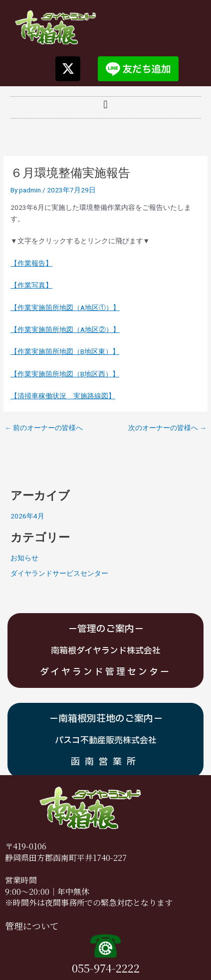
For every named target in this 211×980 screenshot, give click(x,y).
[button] (105, 105)
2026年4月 (27, 516)
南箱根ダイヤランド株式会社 (106, 651)
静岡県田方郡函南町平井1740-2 (61, 858)
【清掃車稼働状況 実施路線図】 (63, 396)
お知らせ (24, 558)
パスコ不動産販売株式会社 (106, 740)
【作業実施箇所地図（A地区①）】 (65, 308)
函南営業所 (106, 762)
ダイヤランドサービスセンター (59, 573)
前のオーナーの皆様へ (44, 428)
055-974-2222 (106, 968)
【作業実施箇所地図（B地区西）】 (65, 374)
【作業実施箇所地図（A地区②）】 (65, 329)
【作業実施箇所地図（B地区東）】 (65, 351)
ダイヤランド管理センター (105, 672)
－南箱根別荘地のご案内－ (106, 719)
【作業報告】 (31, 263)
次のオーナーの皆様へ (167, 428)
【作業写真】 (31, 285)
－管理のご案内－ (106, 629)
